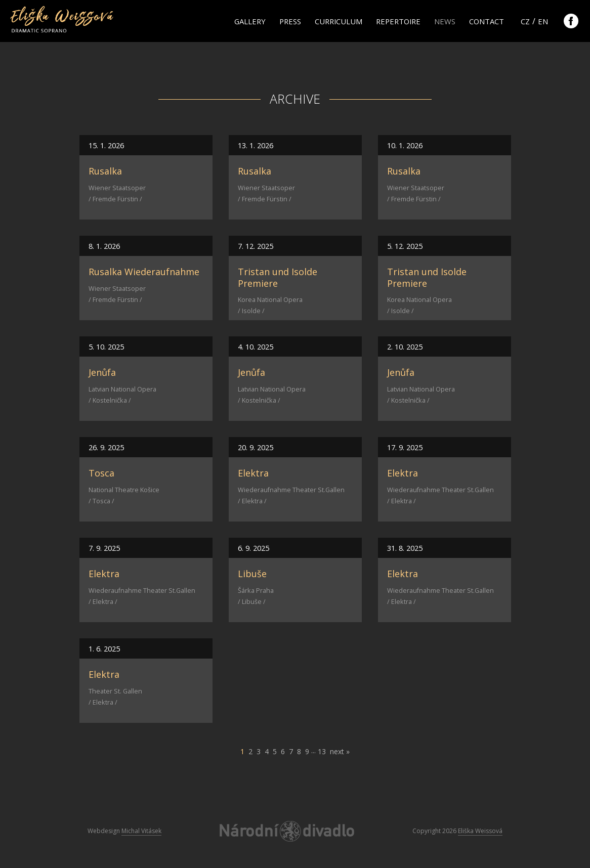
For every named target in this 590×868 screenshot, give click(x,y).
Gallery (250, 21)
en (543, 21)
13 (322, 751)
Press (290, 21)
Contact (487, 21)
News (445, 21)
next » (340, 751)
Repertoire (398, 21)
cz (525, 21)
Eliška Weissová (480, 831)
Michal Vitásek (141, 831)
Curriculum (339, 21)
